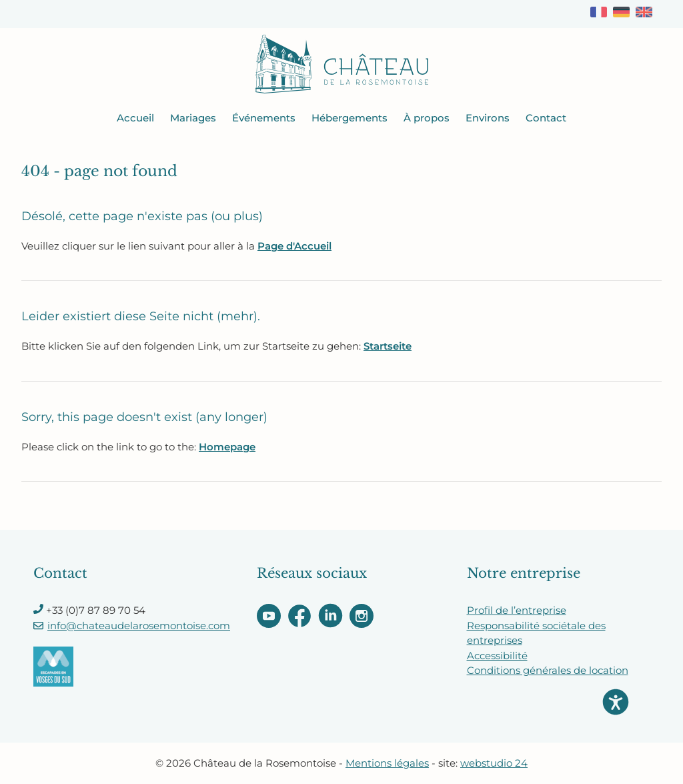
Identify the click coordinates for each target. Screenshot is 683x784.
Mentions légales (387, 763)
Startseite (388, 346)
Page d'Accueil (294, 246)
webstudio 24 (494, 763)
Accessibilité (497, 656)
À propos (427, 118)
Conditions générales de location (548, 670)
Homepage (227, 447)
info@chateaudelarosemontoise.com (139, 626)
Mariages (193, 118)
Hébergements (350, 118)
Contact (546, 118)
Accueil (135, 118)
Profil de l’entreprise (517, 610)
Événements (264, 118)
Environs (488, 118)
